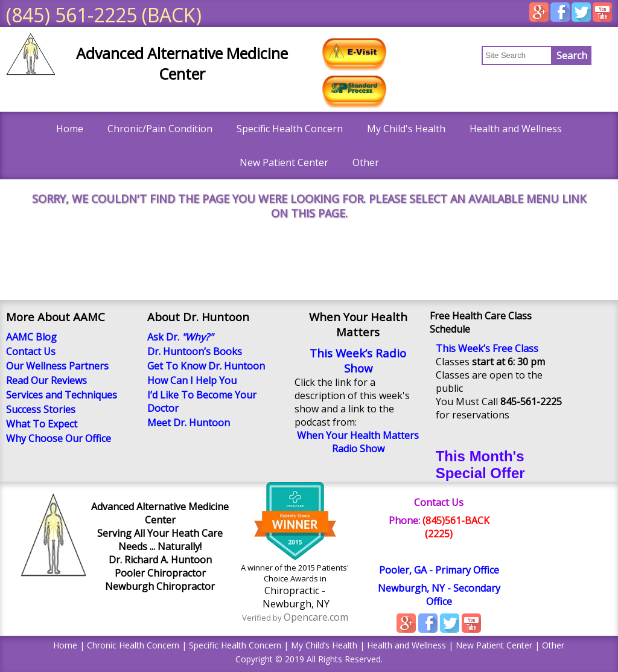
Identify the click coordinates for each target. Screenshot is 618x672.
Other (366, 162)
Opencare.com (316, 617)
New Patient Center (284, 162)
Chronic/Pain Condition (160, 129)
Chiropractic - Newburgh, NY (295, 597)
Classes (490, 362)
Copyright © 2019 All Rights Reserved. (309, 659)
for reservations (473, 415)
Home (70, 129)
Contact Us (439, 502)
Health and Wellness (516, 129)
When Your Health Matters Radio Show (358, 442)
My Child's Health (406, 129)
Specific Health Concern (290, 129)
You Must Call (499, 402)
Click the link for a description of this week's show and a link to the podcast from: (352, 402)
